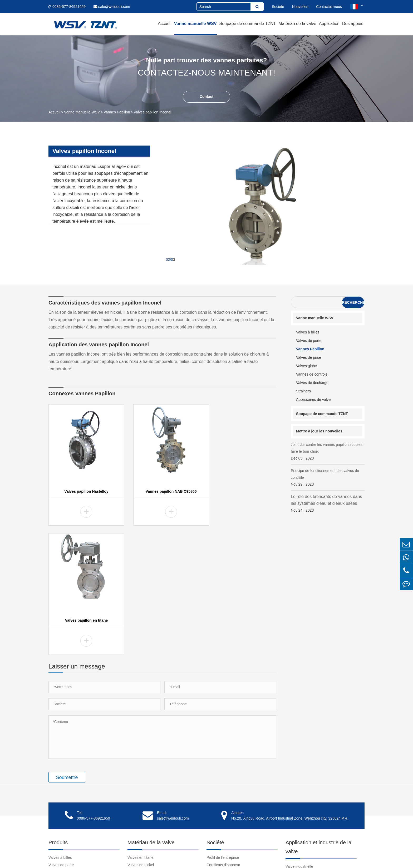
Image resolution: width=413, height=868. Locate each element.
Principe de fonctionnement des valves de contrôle (328, 478)
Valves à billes (308, 332)
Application (329, 24)
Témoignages (218, 772)
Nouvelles (300, 7)
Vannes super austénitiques (150, 787)
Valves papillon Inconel (153, 112)
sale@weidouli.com (112, 7)
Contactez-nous (329, 7)
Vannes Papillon (117, 112)
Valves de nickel (141, 735)
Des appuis (353, 24)
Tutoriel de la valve (301, 782)
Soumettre (67, 648)
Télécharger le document (306, 790)
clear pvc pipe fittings (303, 812)
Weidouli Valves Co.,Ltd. (94, 856)
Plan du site (309, 856)
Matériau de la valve (297, 24)
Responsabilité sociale (225, 757)
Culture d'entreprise (223, 750)
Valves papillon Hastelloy (83, 490)
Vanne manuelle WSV (195, 24)
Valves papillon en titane (241, 490)
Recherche (353, 302)
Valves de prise (309, 357)
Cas (289, 744)
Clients (212, 765)
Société (278, 7)
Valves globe (306, 366)
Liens (290, 804)
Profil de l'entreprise (223, 728)
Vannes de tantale (142, 780)
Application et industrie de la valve (318, 717)
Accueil (165, 24)
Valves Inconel (139, 757)
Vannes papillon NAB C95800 (163, 490)
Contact (206, 97)
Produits (58, 713)
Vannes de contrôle (312, 374)
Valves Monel (138, 743)
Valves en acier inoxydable (149, 802)
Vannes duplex (140, 765)
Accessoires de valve (313, 400)
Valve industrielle (299, 737)
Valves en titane (141, 728)
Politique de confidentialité (343, 856)
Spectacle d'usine (221, 743)
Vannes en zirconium (145, 772)
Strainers (303, 391)
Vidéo (290, 775)
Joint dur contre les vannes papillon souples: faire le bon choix (328, 452)
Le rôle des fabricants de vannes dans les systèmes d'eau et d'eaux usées (328, 504)
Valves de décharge (312, 383)
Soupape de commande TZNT (248, 24)
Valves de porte (309, 341)
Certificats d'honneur (223, 735)
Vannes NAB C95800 (145, 794)
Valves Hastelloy (141, 750)
